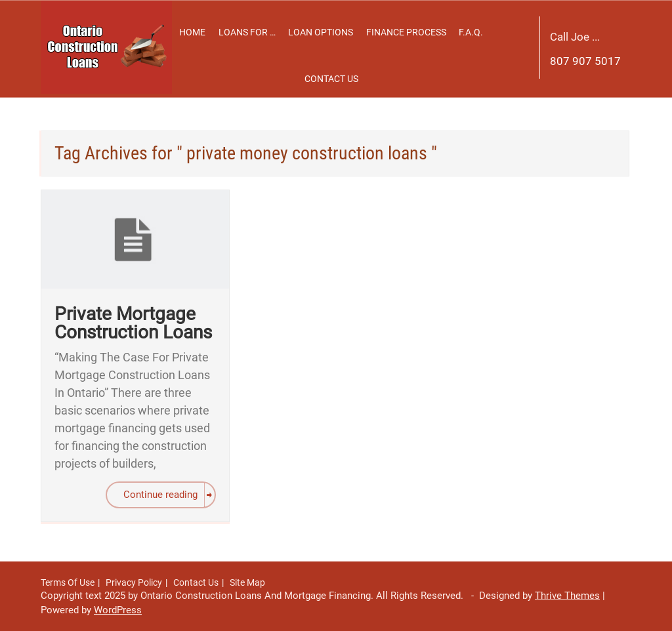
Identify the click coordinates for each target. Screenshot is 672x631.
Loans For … (247, 32)
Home (192, 32)
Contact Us (331, 79)
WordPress (118, 610)
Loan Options (321, 32)
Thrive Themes (567, 596)
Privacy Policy (134, 582)
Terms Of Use (68, 582)
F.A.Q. (471, 32)
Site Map (247, 582)
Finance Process (406, 32)
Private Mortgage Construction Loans (133, 323)
